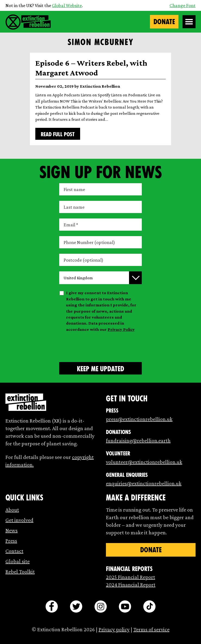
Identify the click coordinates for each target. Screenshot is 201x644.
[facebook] (52, 607)
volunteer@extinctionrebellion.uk (144, 462)
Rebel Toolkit (20, 572)
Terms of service (151, 629)
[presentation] (100, 346)
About (12, 510)
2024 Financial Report (131, 585)
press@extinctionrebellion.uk (139, 419)
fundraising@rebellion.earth (138, 440)
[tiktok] (149, 607)
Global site (18, 561)
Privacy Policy (121, 329)
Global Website (67, 5)
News (12, 530)
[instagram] (100, 607)
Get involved (19, 520)
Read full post (58, 134)
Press (11, 541)
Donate (164, 22)
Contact (14, 551)
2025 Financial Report (131, 577)
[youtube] (125, 607)
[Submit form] (100, 368)
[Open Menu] (189, 22)
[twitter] (76, 607)
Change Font (183, 5)
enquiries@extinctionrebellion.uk (144, 483)
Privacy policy (114, 629)
